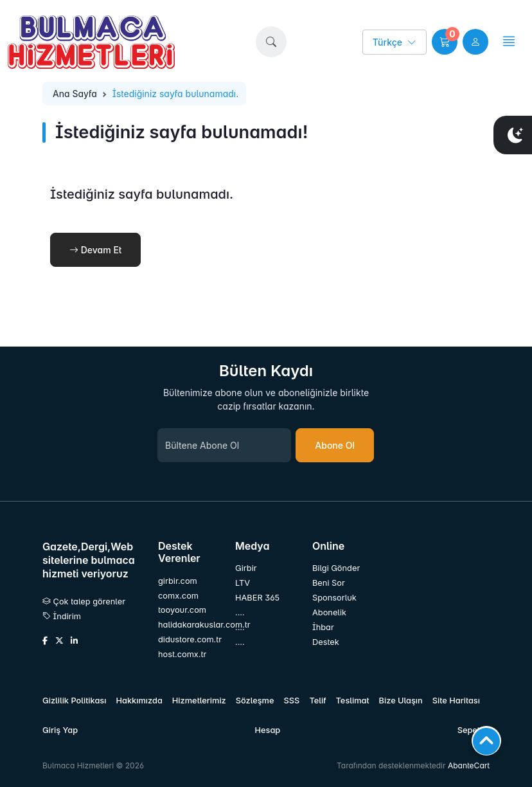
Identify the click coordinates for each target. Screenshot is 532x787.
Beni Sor (329, 583)
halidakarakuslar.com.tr (189, 625)
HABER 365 (257, 598)
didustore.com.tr (189, 639)
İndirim (62, 616)
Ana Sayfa (75, 94)
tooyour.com (182, 610)
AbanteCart (469, 765)
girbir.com (178, 581)
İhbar (323, 627)
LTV (243, 583)
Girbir (246, 568)
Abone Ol (335, 445)
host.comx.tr (182, 654)
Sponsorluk (334, 598)
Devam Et (95, 250)
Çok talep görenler (84, 602)
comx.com (178, 596)
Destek (326, 642)
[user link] (475, 42)
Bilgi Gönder (336, 568)
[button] (271, 42)
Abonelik (329, 612)
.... (240, 612)
